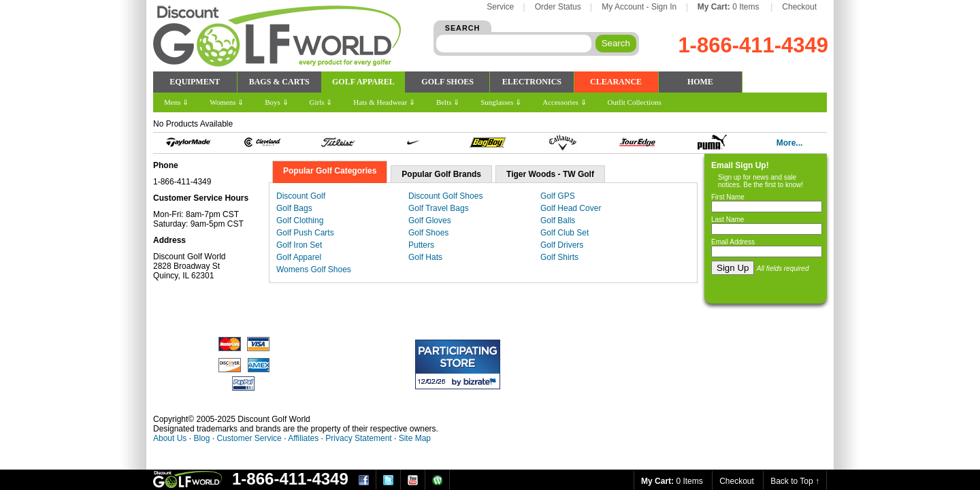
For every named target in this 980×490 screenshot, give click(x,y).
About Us (170, 438)
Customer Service (249, 438)
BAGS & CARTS (279, 82)
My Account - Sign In (639, 7)
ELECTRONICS (532, 82)
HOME (700, 82)
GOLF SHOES (447, 82)
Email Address (733, 242)
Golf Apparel (299, 257)
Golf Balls (558, 220)
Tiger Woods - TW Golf (550, 174)
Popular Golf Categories (330, 171)
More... (790, 143)
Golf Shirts (559, 257)
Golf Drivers (562, 245)
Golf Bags (294, 208)
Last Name (728, 219)
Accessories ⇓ (564, 102)
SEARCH (463, 28)
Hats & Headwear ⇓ (384, 102)
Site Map (415, 438)
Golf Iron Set (299, 245)
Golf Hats (425, 257)
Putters (421, 245)
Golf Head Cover (571, 208)
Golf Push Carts (305, 233)
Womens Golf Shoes (314, 269)
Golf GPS (558, 196)
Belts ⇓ (448, 102)
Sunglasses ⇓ (501, 102)
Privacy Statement (358, 438)
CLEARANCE (616, 82)
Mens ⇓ (176, 102)
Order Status (558, 7)
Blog (201, 438)
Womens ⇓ (227, 102)
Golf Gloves (430, 220)
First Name (728, 197)
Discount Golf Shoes (445, 196)
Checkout (799, 7)
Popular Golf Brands (441, 174)
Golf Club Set (565, 233)
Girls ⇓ (321, 102)
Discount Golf (301, 196)
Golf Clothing (300, 220)
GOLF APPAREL (363, 82)
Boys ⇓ (276, 102)
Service (500, 7)
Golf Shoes (428, 233)
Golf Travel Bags (439, 208)
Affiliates (303, 438)
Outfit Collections (635, 102)
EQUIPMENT (195, 82)
